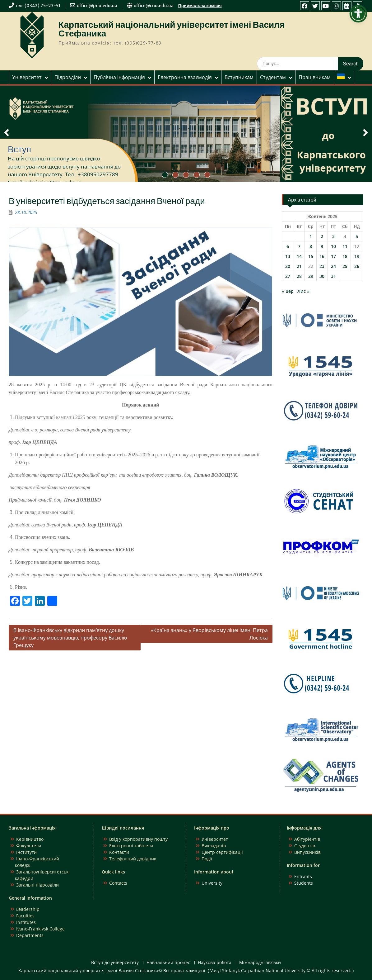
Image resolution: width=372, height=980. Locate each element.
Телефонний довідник (133, 859)
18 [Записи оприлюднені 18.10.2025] (345, 256)
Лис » (303, 291)
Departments (30, 935)
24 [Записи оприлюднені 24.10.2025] (333, 266)
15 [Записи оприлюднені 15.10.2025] (311, 256)
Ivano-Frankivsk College (40, 929)
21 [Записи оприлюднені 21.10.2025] (299, 266)
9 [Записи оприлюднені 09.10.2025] (322, 246)
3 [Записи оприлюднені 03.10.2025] (333, 236)
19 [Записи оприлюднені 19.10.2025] (357, 256)
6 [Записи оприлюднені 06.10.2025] (288, 246)
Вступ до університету (115, 963)
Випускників (307, 852)
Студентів (305, 846)
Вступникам (239, 77)
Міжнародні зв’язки (260, 963)
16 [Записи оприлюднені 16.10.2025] (322, 256)
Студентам (273, 77)
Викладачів (214, 846)
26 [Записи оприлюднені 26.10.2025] (357, 266)
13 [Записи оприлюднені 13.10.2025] (288, 256)
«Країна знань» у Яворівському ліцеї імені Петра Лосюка (209, 634)
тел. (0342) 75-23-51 (38, 6)
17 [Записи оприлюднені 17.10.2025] (333, 256)
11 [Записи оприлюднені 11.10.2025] (345, 246)
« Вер (288, 291)
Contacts (118, 883)
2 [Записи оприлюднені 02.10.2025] (322, 236)
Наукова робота (215, 963)
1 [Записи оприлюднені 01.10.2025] (311, 236)
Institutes (26, 922)
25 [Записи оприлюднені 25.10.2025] (345, 266)
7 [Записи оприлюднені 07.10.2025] (299, 246)
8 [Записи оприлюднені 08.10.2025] (311, 246)
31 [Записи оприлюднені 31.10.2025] (333, 276)
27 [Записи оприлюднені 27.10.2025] (288, 276)
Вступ (19, 149)
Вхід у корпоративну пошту (138, 839)
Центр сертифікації (222, 852)
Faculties (25, 916)
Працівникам (315, 77)
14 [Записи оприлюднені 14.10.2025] (299, 256)
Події (207, 859)
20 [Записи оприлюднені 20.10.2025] (288, 266)
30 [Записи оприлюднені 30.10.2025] (322, 276)
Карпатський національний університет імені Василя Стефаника (172, 29)
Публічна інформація (119, 77)
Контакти (119, 852)
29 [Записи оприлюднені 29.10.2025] (311, 276)
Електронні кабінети (131, 846)
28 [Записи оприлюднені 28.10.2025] (299, 276)
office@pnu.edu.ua (97, 6)
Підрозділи (68, 77)
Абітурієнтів (307, 839)
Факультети (29, 846)
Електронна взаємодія (185, 77)
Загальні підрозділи (37, 885)
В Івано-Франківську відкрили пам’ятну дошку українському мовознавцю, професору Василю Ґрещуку (70, 638)
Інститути (26, 852)
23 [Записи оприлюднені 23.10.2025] (322, 266)
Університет (27, 77)
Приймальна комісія (200, 6)
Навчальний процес (168, 963)
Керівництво (30, 839)
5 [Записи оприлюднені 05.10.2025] (357, 236)
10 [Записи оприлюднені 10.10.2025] (333, 246)
